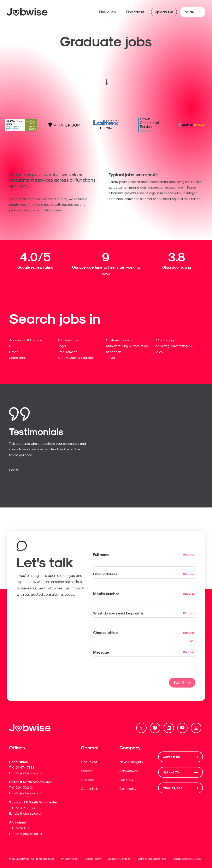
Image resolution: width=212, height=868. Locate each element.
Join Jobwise (129, 771)
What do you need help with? (118, 613)
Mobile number (106, 594)
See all (14, 470)
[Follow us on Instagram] (196, 728)
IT (10, 346)
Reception (114, 352)
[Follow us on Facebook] (155, 728)
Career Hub (90, 789)
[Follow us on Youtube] (182, 728)
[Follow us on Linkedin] (169, 728)
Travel (110, 358)
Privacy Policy (70, 859)
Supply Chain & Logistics (76, 358)
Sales (159, 352)
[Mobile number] (144, 602)
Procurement (67, 352)
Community (128, 789)
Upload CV (171, 772)
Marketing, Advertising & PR (175, 346)
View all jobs (172, 788)
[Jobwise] (27, 12)
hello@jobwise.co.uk (27, 773)
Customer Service (119, 340)
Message (101, 652)
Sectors (87, 771)
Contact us (171, 757)
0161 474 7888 (23, 767)
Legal (62, 346)
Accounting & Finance (26, 340)
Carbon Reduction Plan (152, 859)
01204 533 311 (23, 787)
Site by (188, 859)
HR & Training (164, 340)
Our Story (126, 780)
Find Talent (89, 762)
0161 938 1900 (23, 828)
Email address (105, 574)
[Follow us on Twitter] (141, 728)
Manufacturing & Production (127, 346)
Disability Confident (119, 859)
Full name (101, 555)
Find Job (87, 780)
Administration (68, 340)
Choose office (105, 633)
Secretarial (17, 358)
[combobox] (144, 621)
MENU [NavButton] (189, 12)
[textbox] (144, 563)
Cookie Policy (93, 859)
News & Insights (131, 762)
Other (13, 352)
